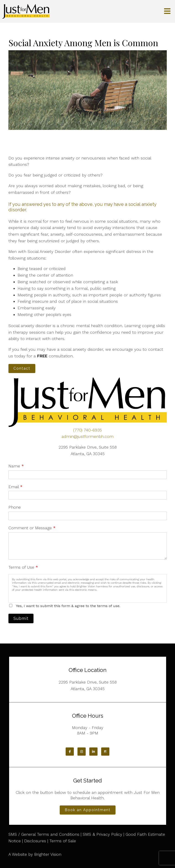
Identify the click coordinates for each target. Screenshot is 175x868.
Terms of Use (23, 567)
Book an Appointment (88, 810)
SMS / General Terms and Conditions (44, 834)
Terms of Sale (63, 841)
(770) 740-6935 (87, 430)
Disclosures (35, 841)
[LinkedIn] (93, 752)
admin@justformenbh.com (87, 436)
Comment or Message (32, 528)
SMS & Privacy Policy (102, 834)
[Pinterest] (105, 752)
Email (15, 487)
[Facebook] (70, 752)
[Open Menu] (167, 11)
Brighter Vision (48, 854)
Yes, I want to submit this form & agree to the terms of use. (68, 606)
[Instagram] (82, 752)
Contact (22, 368)
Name (16, 466)
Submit (21, 618)
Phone (15, 507)
